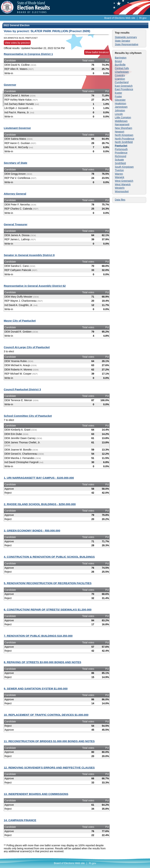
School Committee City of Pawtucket (28, 416)
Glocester (120, 100)
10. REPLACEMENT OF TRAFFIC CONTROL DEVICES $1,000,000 (46, 715)
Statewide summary (126, 37)
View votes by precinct (17, 43)
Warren (119, 174)
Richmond (120, 156)
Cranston (120, 79)
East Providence (124, 89)
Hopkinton (120, 103)
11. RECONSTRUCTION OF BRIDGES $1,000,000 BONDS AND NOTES (49, 741)
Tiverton (119, 170)
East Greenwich (124, 86)
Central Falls (122, 68)
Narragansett (122, 124)
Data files (120, 200)
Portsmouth (121, 149)
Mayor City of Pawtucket (20, 321)
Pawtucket (121, 146)
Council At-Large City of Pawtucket (27, 347)
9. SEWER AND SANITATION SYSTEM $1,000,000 (36, 689)
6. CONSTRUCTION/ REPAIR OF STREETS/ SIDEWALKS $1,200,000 (48, 610)
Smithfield (120, 163)
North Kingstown (124, 135)
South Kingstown (124, 167)
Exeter (118, 93)
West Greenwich (124, 181)
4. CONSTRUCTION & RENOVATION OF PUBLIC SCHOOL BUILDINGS (49, 557)
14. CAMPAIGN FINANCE (20, 820)
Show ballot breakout (97, 52)
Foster (118, 96)
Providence (121, 153)
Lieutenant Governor (17, 128)
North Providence (125, 139)
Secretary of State (16, 163)
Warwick (119, 177)
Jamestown (121, 107)
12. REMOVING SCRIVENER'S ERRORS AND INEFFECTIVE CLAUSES (49, 768)
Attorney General (15, 194)
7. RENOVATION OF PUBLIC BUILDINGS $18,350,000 (38, 636)
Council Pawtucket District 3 (22, 389)
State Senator (123, 41)
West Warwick (123, 184)
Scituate (119, 160)
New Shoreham (124, 128)
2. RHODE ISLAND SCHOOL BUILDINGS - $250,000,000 (40, 504)
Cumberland (122, 82)
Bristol (118, 61)
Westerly (120, 188)
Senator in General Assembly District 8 (29, 255)
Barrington (121, 58)
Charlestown (122, 72)
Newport (119, 132)
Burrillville (120, 65)
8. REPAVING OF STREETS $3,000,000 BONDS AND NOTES (43, 662)
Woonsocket (122, 191)
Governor (10, 85)
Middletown (121, 121)
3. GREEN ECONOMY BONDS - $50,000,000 (32, 531)
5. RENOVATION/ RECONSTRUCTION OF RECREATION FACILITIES (48, 583)
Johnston (120, 110)
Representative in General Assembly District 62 (35, 286)
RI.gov (143, 18)
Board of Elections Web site (120, 18)
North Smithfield (124, 142)
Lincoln (119, 114)
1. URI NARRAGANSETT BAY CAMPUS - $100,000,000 (39, 478)
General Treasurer (16, 224)
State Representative (127, 44)
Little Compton (123, 117)
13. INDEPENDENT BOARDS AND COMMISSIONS (36, 794)
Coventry (120, 75)
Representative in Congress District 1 (28, 54)
